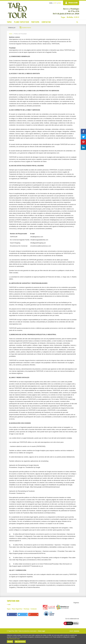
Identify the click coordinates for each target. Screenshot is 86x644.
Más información (20, 642)
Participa (35, 22)
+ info (9, 605)
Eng (60, 3)
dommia (77, 631)
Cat (55, 3)
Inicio (11, 34)
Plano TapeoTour (22, 22)
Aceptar (10, 642)
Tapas (9, 22)
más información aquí (13, 639)
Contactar (46, 22)
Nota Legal (42, 631)
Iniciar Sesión (71, 3)
